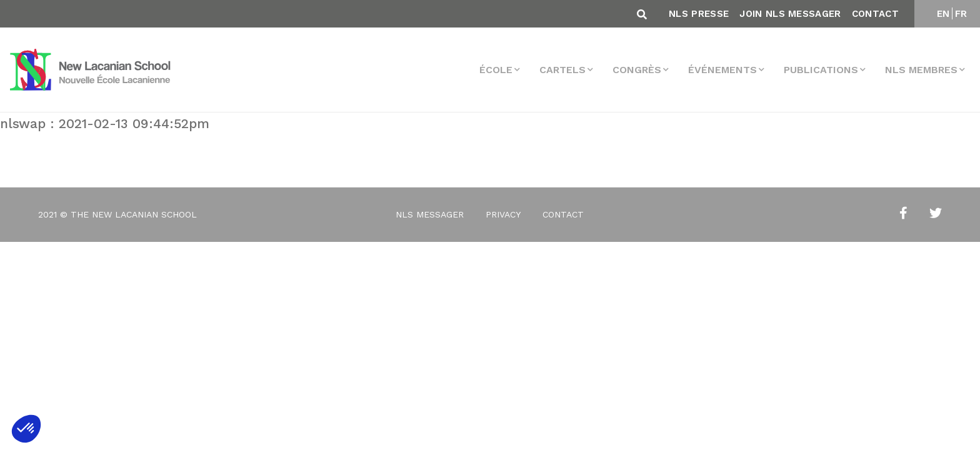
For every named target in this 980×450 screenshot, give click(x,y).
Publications (821, 70)
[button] (26, 429)
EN (943, 14)
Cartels (562, 70)
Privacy (503, 214)
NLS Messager (430, 214)
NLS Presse (699, 14)
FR (961, 14)
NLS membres (921, 70)
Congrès (637, 70)
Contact (875, 14)
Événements (722, 70)
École (496, 70)
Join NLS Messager (790, 14)
